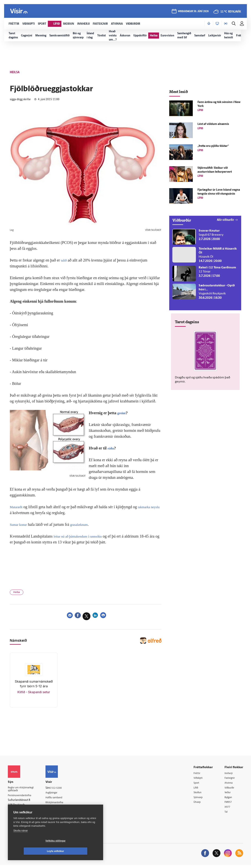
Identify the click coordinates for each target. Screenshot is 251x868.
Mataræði (17, 507)
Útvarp (198, 805)
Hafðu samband (60, 799)
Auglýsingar (57, 794)
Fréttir (197, 775)
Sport (197, 785)
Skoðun (198, 795)
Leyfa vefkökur (79, 851)
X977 (228, 810)
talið (64, 260)
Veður (228, 795)
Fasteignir (230, 780)
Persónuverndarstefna (21, 798)
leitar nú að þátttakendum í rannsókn (82, 536)
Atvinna (229, 785)
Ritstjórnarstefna (60, 804)
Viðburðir (230, 790)
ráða (111, 448)
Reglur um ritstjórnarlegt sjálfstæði (23, 791)
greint (122, 413)
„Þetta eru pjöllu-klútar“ (213, 146)
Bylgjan (229, 800)
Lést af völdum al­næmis (213, 124)
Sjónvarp (199, 800)
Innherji (229, 775)
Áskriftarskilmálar (60, 809)
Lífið (196, 790)
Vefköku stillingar (32, 851)
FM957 (229, 805)
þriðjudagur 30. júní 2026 (193, 12)
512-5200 (62, 789)
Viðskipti (199, 780)
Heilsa (18, 593)
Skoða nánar (21, 841)
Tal (226, 815)
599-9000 (20, 813)
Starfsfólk (56, 814)
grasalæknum (84, 524)
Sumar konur (20, 524)
